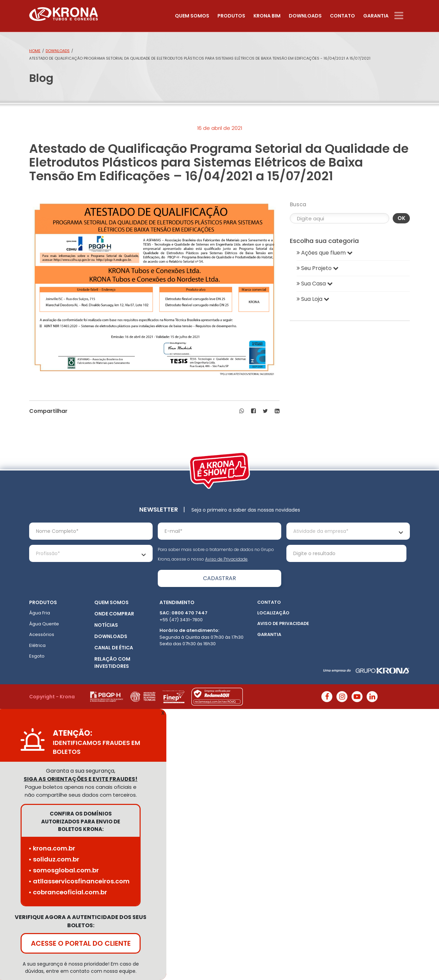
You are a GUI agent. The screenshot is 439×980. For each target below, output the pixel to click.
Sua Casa (315, 284)
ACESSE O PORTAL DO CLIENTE (81, 943)
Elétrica (37, 645)
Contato (342, 16)
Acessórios (42, 634)
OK (401, 218)
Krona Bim (267, 16)
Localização (273, 613)
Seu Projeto (318, 268)
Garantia (376, 16)
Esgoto (37, 656)
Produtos (231, 16)
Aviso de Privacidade (226, 559)
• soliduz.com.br (54, 859)
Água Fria (40, 613)
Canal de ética (114, 648)
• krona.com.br (52, 848)
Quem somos (192, 16)
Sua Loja (313, 299)
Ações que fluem (325, 253)
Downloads (305, 16)
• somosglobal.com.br (64, 870)
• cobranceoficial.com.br (68, 892)
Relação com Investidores (112, 663)
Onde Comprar (114, 614)
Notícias (106, 625)
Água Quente (44, 624)
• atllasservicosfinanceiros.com (79, 881)
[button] (242, 411)
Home (35, 51)
